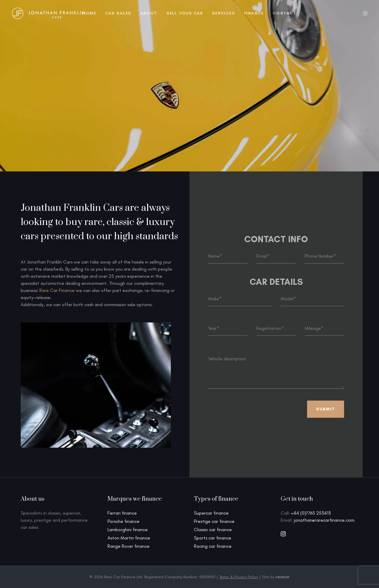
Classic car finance (213, 530)
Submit (325, 409)
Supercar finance (211, 513)
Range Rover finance (129, 546)
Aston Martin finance (129, 538)
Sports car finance (213, 538)
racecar (282, 577)
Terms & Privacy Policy (239, 577)
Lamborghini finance (128, 530)
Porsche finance (123, 521)
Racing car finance (213, 546)
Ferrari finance (122, 513)
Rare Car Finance (57, 290)
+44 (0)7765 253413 (311, 513)
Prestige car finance (214, 521)
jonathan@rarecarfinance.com (324, 520)
